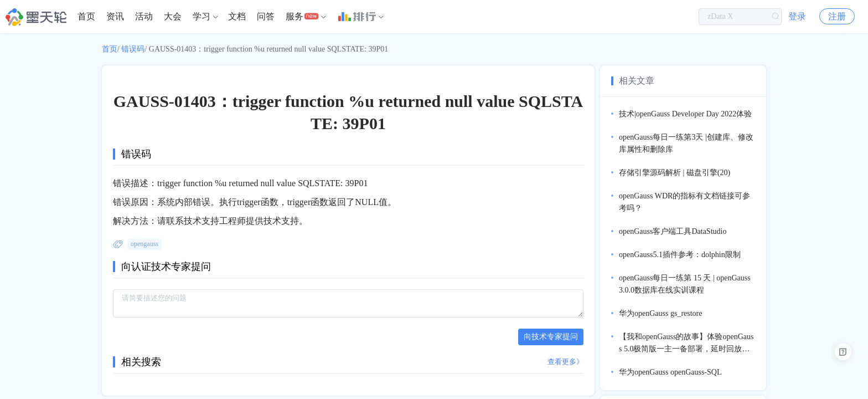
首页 (86, 16)
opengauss (144, 244)
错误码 (133, 49)
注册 (837, 16)
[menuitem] (86, 17)
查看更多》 (565, 362)
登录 (797, 16)
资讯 (115, 16)
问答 (266, 16)
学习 (201, 16)
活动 (144, 16)
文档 (237, 16)
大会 (173, 16)
